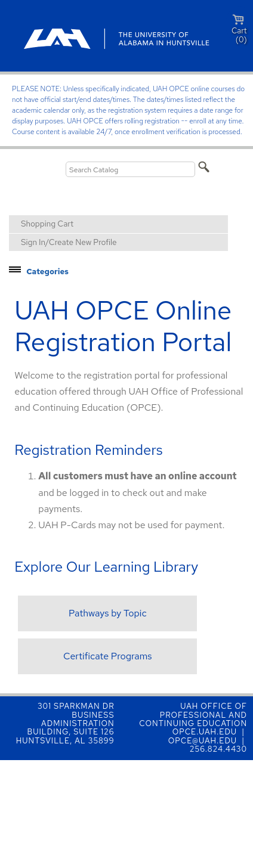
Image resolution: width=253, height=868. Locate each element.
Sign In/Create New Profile (69, 242)
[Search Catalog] (130, 169)
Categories (47, 272)
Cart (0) (239, 29)
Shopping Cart (47, 224)
